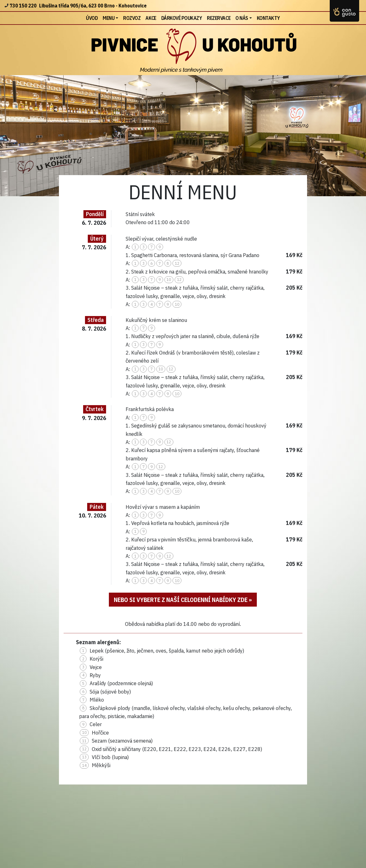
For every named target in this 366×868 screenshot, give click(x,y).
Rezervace (219, 18)
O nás (242, 18)
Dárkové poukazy (182, 18)
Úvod (93, 18)
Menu (109, 18)
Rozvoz (132, 18)
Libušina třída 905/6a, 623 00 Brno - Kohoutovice (93, 6)
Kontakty (268, 18)
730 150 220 (23, 6)
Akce (151, 18)
